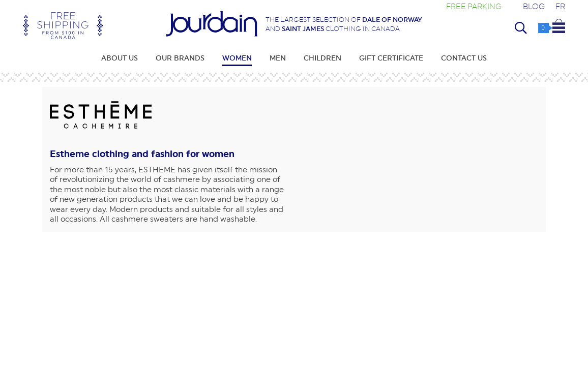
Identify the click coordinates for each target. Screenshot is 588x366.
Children (322, 58)
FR (560, 6)
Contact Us (464, 58)
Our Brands (180, 58)
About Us (120, 58)
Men (278, 58)
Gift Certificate (391, 58)
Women (237, 58)
